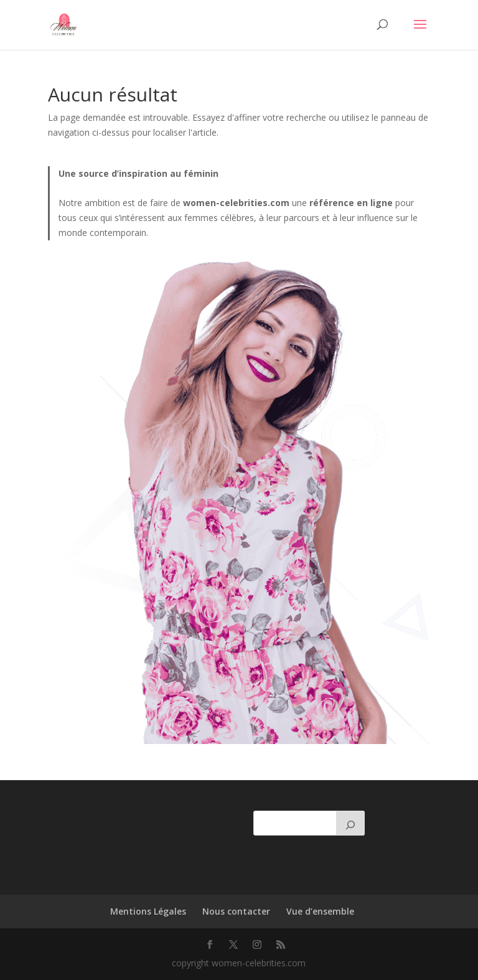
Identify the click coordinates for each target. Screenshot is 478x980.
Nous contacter (236, 911)
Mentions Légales (148, 911)
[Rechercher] (350, 823)
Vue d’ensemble (320, 911)
